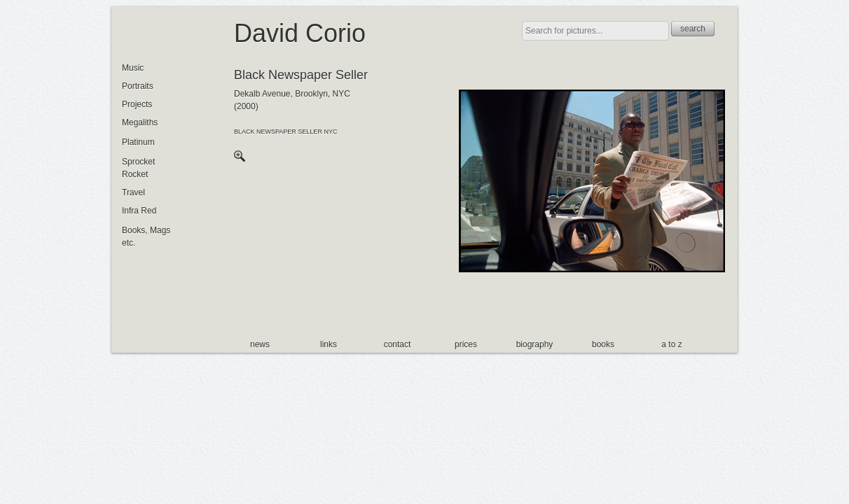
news (260, 344)
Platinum (138, 142)
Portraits (138, 86)
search (693, 29)
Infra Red (139, 211)
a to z (671, 344)
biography (535, 344)
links (329, 344)
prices (466, 344)
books (603, 344)
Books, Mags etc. (146, 237)
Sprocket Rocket (138, 168)
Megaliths (140, 122)
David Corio (300, 33)
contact (398, 344)
